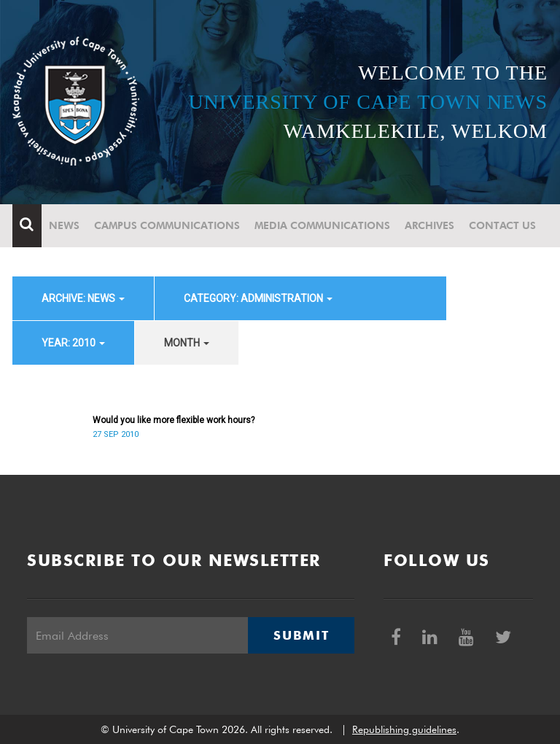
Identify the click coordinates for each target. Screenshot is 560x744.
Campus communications (167, 225)
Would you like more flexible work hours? (174, 420)
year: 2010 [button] (73, 343)
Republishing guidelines (404, 729)
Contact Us (502, 225)
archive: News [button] (83, 298)
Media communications (322, 225)
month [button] (187, 343)
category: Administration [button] (258, 298)
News (64, 225)
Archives (429, 225)
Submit (301, 635)
